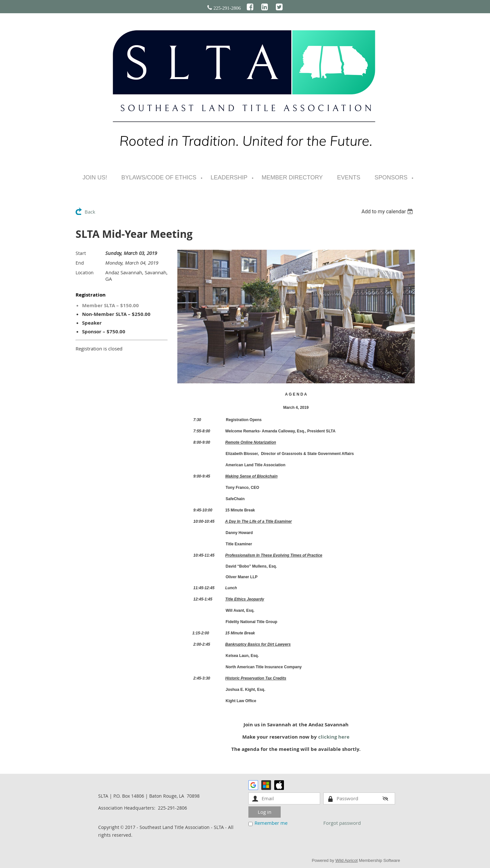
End (80, 263)
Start (81, 253)
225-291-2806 (227, 8)
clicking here (334, 737)
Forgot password (342, 823)
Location (85, 273)
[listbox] (388, 212)
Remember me (271, 823)
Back (90, 212)
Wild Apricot (346, 860)
